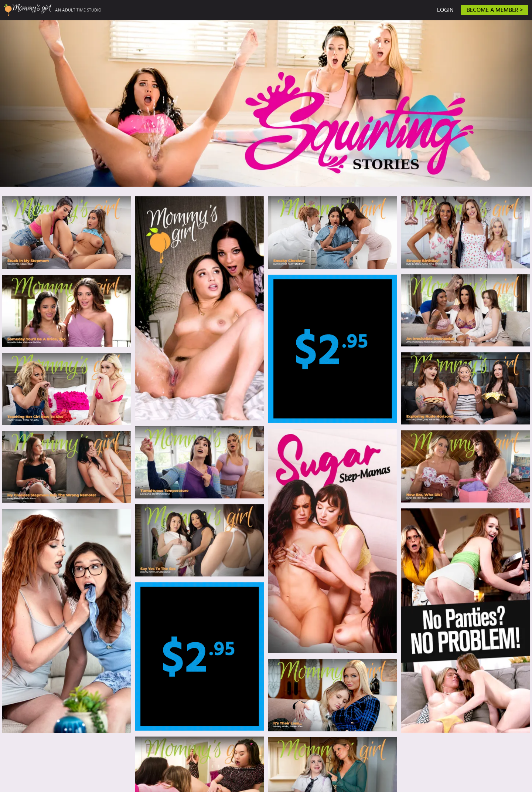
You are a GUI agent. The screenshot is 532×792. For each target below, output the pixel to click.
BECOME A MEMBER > (495, 10)
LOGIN (445, 10)
